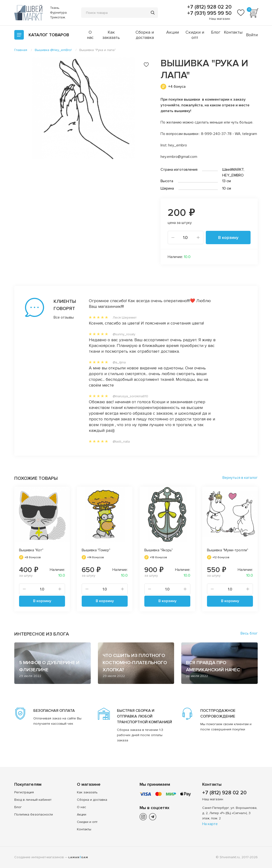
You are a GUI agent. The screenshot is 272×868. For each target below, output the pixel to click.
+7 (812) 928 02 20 (209, 7)
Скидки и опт (195, 35)
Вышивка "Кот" (31, 550)
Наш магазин (220, 19)
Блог (216, 32)
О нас (90, 35)
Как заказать (111, 35)
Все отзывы (62, 317)
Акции (173, 32)
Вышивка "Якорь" (159, 550)
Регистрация (24, 792)
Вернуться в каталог (240, 478)
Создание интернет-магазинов (39, 857)
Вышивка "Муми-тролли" (228, 550)
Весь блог (249, 633)
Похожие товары (36, 478)
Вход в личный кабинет (33, 800)
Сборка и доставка (145, 35)
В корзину (228, 238)
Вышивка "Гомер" (96, 550)
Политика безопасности (34, 814)
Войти (252, 35)
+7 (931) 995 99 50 (209, 13)
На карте (210, 824)
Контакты (233, 32)
